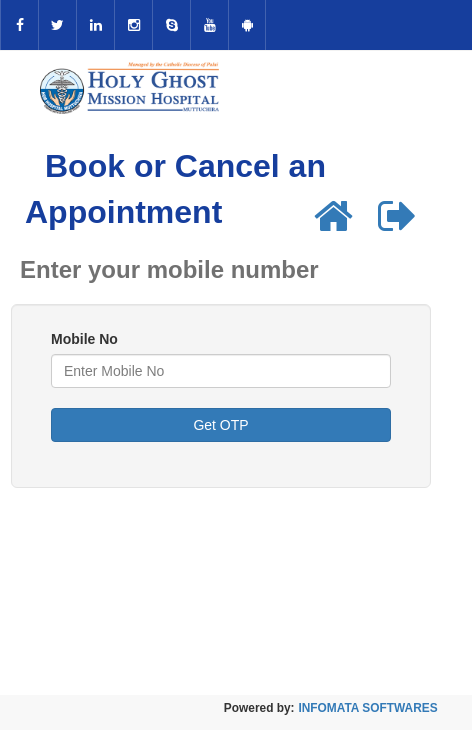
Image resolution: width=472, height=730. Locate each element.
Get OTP (220, 425)
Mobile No (84, 339)
